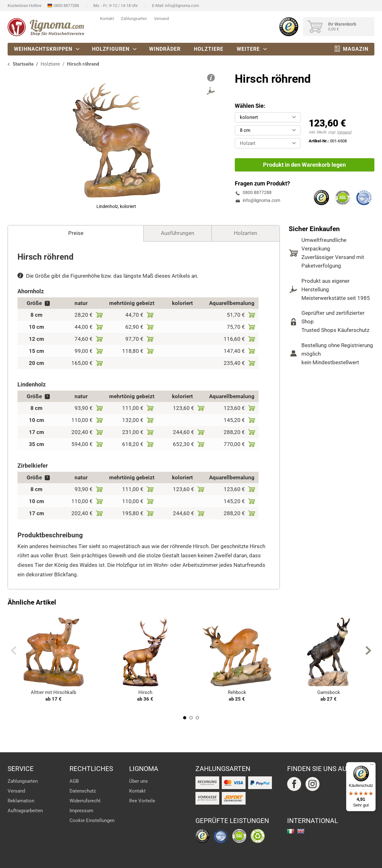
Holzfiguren (111, 49)
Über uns (138, 781)
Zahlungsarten (134, 19)
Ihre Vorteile (142, 801)
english (301, 831)
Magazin (356, 49)
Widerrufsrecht (85, 801)
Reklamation (21, 801)
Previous (14, 651)
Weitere (248, 49)
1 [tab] (185, 718)
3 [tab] (197, 718)
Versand (161, 19)
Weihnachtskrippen (43, 49)
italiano (291, 831)
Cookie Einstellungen (92, 820)
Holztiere (209, 49)
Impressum (81, 811)
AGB (74, 781)
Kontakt (107, 19)
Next (368, 651)
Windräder (165, 49)
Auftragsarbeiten (25, 811)
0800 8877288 (66, 6)
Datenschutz (83, 791)
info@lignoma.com (182, 6)
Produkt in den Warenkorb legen (304, 165)
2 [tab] (191, 718)
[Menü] (372, 766)
